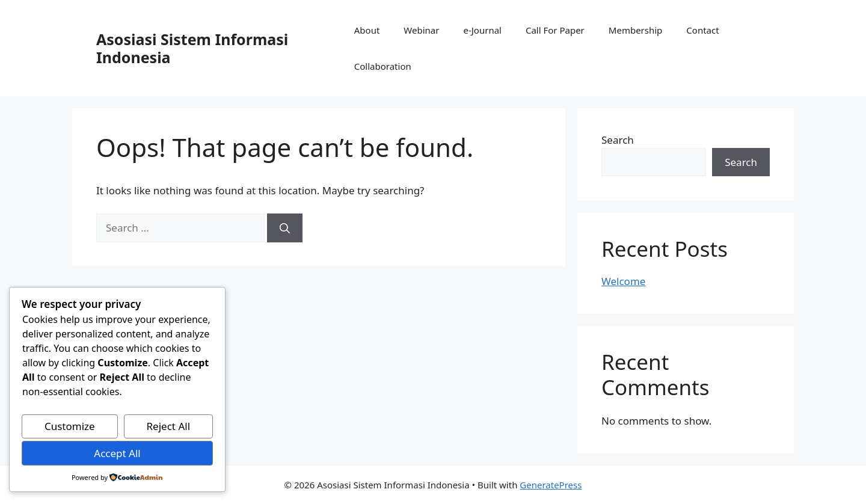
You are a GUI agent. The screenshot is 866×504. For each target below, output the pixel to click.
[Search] (285, 228)
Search (618, 140)
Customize (70, 426)
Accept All (117, 453)
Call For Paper (555, 30)
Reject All (169, 426)
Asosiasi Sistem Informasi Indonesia (192, 48)
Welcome (623, 281)
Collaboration (383, 66)
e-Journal (482, 30)
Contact (702, 30)
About (367, 30)
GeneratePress (551, 485)
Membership (636, 30)
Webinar (421, 30)
